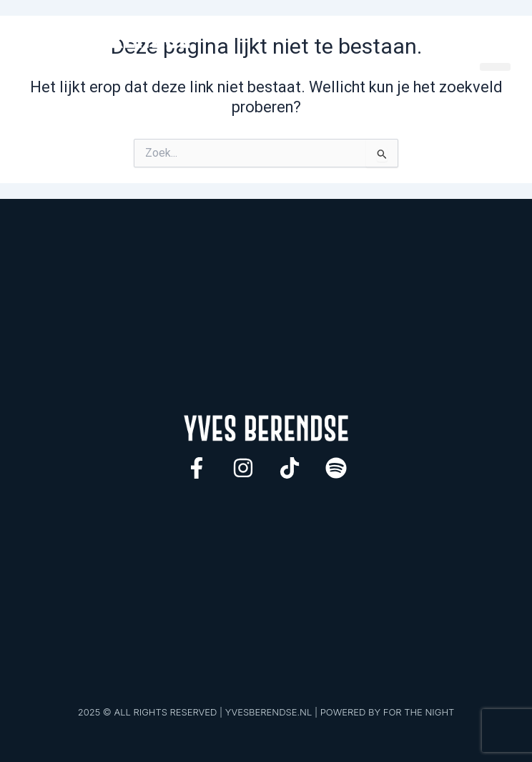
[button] (495, 67)
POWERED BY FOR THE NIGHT (388, 712)
